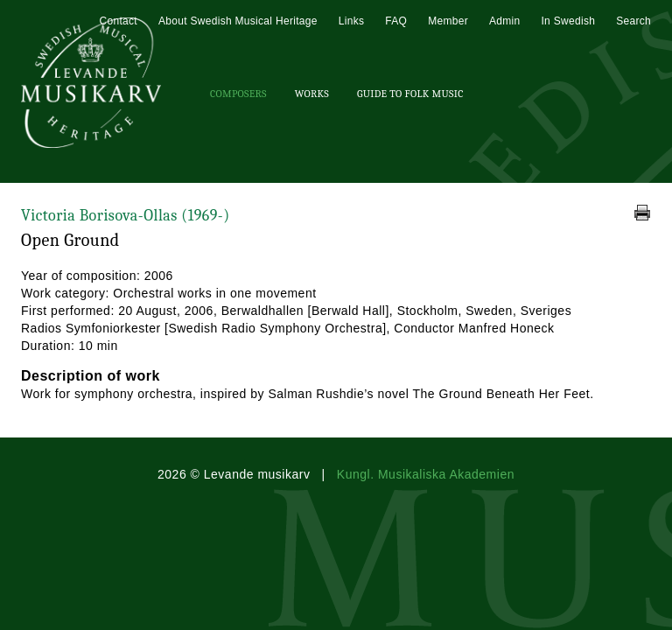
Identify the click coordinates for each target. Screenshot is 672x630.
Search (633, 21)
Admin (505, 21)
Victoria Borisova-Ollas (126, 216)
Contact (118, 21)
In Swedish (568, 21)
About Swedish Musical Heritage (238, 21)
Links (352, 21)
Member (448, 21)
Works (312, 94)
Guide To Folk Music (410, 94)
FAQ (396, 21)
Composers (238, 94)
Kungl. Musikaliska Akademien (426, 474)
